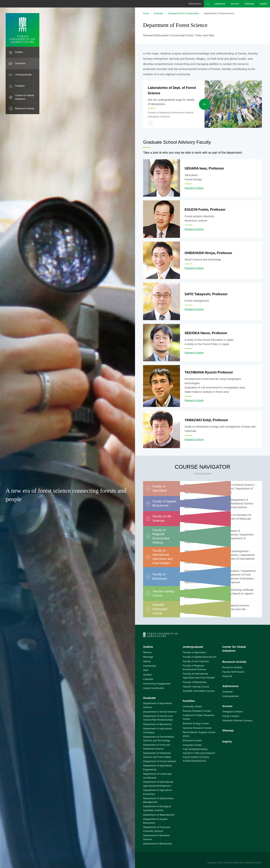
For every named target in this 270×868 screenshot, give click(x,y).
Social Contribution (153, 688)
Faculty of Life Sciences (196, 661)
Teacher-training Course (196, 687)
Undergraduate (23, 75)
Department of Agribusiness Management (158, 800)
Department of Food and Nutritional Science (157, 747)
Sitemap (249, 4)
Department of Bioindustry (157, 844)
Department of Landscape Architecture (157, 776)
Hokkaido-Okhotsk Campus (237, 720)
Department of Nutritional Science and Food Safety (157, 755)
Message (148, 657)
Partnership (149, 666)
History (147, 661)
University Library (192, 706)
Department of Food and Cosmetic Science (157, 829)
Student (147, 675)
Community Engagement (157, 684)
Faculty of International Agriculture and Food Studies (199, 676)
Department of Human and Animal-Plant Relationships (158, 718)
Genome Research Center (197, 728)
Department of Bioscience (157, 724)
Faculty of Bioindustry (195, 682)
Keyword (227, 676)
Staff (146, 670)
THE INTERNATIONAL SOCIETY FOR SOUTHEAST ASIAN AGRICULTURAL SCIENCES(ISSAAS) (199, 755)
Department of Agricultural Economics (157, 792)
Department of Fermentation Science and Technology (159, 739)
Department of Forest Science (160, 761)
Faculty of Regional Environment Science (194, 668)
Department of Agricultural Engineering (157, 768)
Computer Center (192, 745)
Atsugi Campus (231, 716)
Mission (147, 652)
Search (208, 4)
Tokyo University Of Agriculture (231, 863)
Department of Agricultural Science (157, 705)
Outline (19, 52)
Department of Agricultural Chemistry (157, 730)
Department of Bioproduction (159, 815)
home (146, 13)
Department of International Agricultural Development (158, 784)
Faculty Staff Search (234, 672)
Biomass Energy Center (196, 723)
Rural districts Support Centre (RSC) (199, 734)
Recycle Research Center (197, 711)
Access (235, 4)
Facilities (20, 86)
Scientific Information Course (199, 691)
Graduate (20, 63)
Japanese (220, 4)
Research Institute (232, 667)
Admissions (195, 4)
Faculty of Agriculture (194, 652)
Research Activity (25, 108)
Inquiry (263, 4)
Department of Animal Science (160, 712)
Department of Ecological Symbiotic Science (157, 808)
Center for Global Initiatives (24, 97)
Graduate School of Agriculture (184, 13)
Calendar (148, 679)
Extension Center (192, 740)
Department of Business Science (156, 837)
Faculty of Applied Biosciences (199, 657)
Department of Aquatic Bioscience (155, 821)
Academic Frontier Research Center (198, 717)
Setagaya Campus (233, 711)
